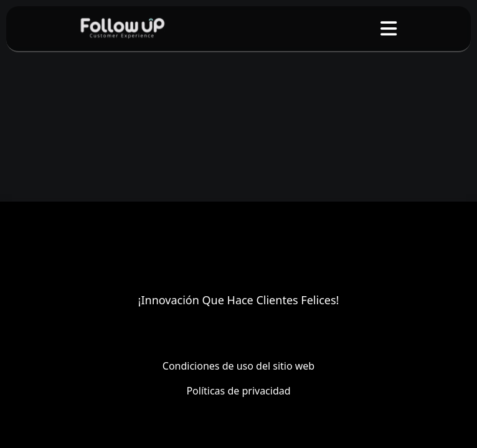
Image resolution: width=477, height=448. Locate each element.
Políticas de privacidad (238, 391)
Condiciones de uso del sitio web (238, 366)
